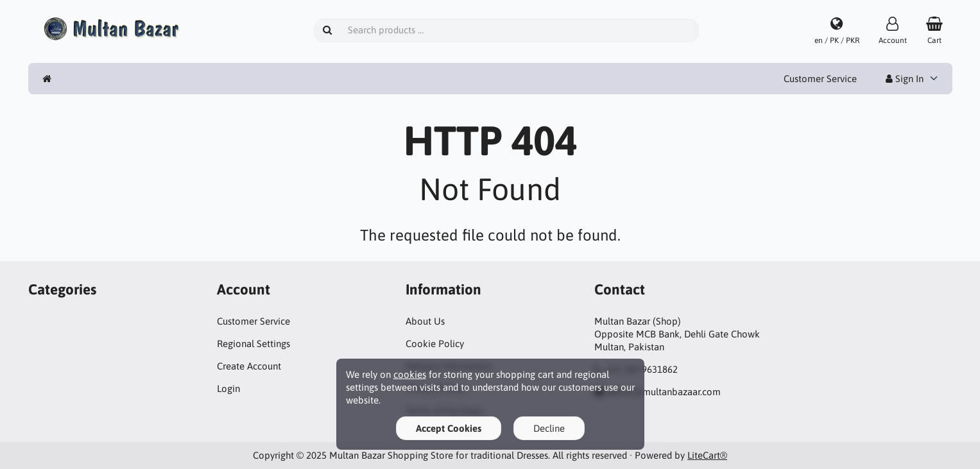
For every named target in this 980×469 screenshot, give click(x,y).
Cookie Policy (435, 344)
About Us (425, 321)
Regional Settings (254, 344)
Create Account (249, 366)
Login (228, 388)
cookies (410, 374)
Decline (549, 428)
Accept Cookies (449, 428)
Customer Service (820, 79)
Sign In (905, 79)
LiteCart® (707, 455)
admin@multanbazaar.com (664, 392)
